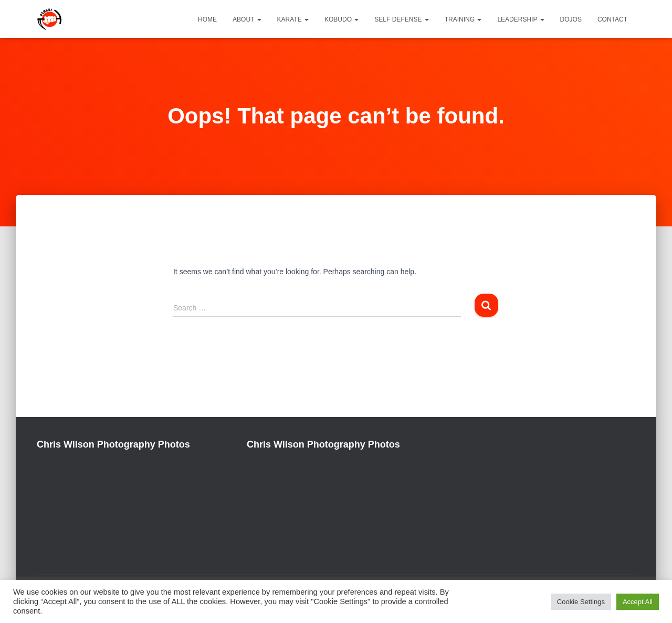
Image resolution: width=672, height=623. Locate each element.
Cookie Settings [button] (581, 602)
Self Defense (401, 19)
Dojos (571, 19)
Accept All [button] (638, 602)
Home (207, 19)
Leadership (521, 19)
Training (463, 19)
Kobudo (342, 19)
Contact (612, 19)
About (247, 19)
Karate (293, 19)
